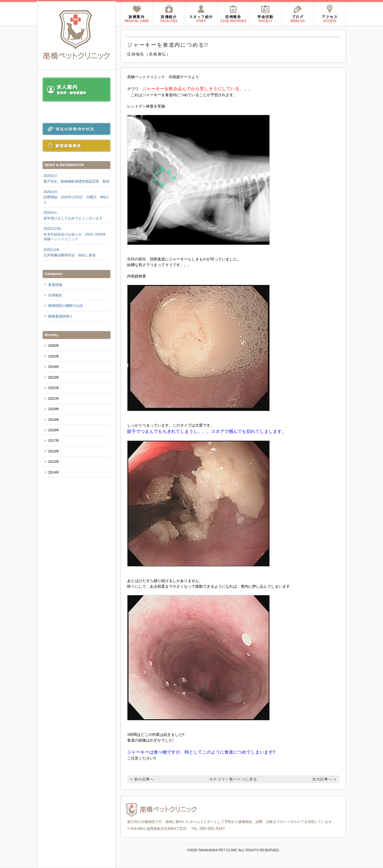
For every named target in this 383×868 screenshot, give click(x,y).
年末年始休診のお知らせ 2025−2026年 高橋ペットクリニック (77, 234)
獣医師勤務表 (77, 146)
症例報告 (55, 295)
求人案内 (77, 90)
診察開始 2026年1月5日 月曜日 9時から (77, 197)
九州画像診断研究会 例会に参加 (77, 252)
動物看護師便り (60, 316)
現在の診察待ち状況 (77, 129)
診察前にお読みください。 (77, 112)
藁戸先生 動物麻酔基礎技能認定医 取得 (77, 178)
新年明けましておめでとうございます (77, 215)
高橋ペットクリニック (77, 35)
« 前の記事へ (142, 779)
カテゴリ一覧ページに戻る (233, 779)
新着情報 (55, 285)
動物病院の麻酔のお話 (66, 306)
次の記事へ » (324, 779)
